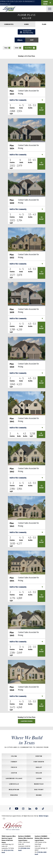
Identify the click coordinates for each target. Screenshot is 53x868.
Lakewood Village (14, 778)
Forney (14, 762)
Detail (41, 109)
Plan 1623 (12, 92)
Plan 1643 (12, 525)
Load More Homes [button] (27, 721)
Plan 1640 (12, 365)
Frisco (14, 767)
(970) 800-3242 (25, 848)
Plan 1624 (12, 147)
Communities (9, 24)
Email (3, 852)
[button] (32, 40)
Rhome (39, 795)
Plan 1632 (12, 256)
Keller (39, 773)
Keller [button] (17, 48)
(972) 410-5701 (9, 850)
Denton (39, 756)
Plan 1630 (12, 201)
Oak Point (39, 790)
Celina (14, 756)
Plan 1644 (12, 579)
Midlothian (14, 790)
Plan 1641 (12, 420)
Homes (26, 24)
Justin (14, 773)
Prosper (14, 795)
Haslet (39, 767)
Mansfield (39, 784)
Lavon (39, 778)
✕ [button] (50, 3)
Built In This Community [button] (18, 100)
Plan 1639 (12, 311)
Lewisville (14, 784)
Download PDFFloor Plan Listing (26, 32)
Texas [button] (6, 48)
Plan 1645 (12, 634)
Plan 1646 (12, 688)
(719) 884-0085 (42, 852)
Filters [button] (20, 40)
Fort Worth (39, 762)
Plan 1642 (12, 470)
